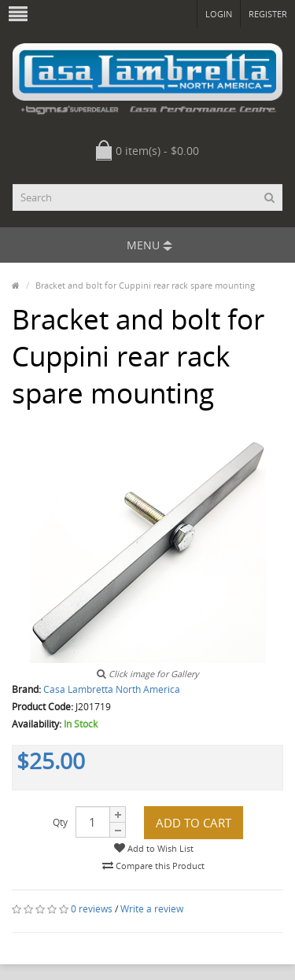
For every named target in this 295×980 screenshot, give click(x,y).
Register (268, 14)
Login (219, 14)
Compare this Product (153, 866)
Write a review (152, 909)
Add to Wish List (154, 848)
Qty (60, 822)
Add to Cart (194, 823)
